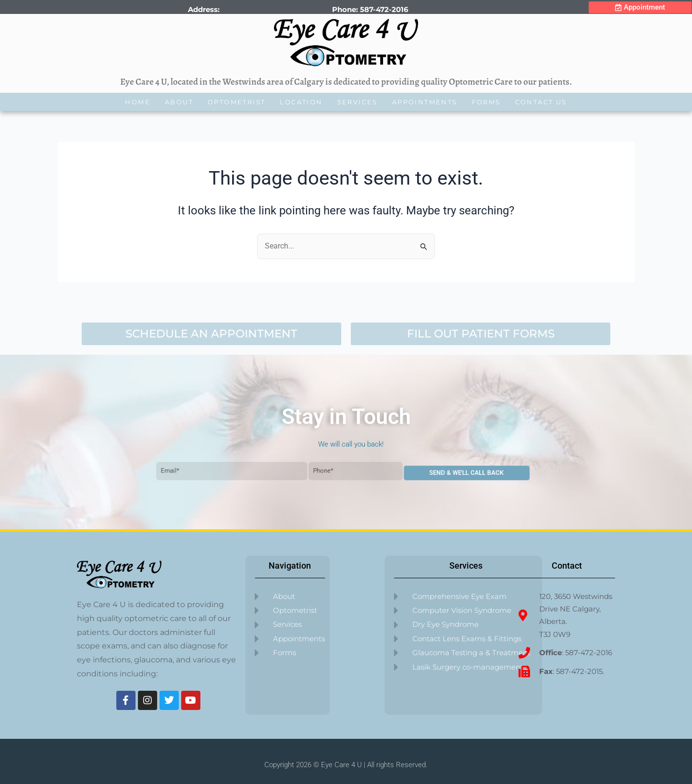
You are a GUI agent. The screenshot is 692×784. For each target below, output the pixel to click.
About (179, 102)
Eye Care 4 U (341, 765)
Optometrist (236, 102)
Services (358, 102)
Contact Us (541, 102)
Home (138, 102)
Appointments (425, 102)
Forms (486, 102)
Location (301, 102)
